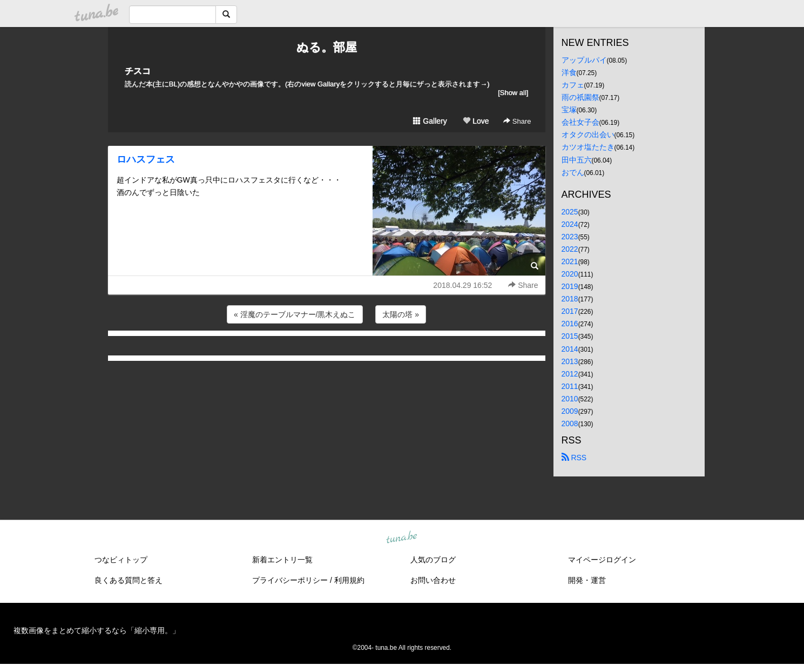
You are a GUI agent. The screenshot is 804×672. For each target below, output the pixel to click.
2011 (570, 386)
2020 (570, 274)
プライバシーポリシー (290, 580)
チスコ (138, 71)
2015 (570, 336)
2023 (570, 237)
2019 (570, 286)
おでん (573, 172)
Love (476, 121)
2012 (570, 374)
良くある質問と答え (129, 580)
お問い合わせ (433, 580)
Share (517, 121)
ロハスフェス (146, 159)
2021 (570, 261)
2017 (570, 311)
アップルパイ (584, 60)
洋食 (569, 72)
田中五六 (577, 160)
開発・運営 (587, 580)
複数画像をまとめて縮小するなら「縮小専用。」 (97, 630)
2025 (570, 212)
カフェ (573, 85)
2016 (570, 324)
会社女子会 (580, 122)
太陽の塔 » (401, 314)
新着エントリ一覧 (282, 560)
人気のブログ (433, 560)
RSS (574, 458)
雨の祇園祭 (580, 97)
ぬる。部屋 (327, 47)
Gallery (430, 121)
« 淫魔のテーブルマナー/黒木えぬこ (295, 314)
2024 (570, 224)
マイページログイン (602, 560)
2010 (570, 399)
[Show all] (513, 93)
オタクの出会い (588, 135)
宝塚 (569, 110)
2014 (570, 349)
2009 (570, 411)
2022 (570, 249)
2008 (570, 424)
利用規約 (349, 580)
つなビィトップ (121, 560)
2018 (570, 299)
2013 (570, 361)
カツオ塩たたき (588, 147)
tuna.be (402, 538)
